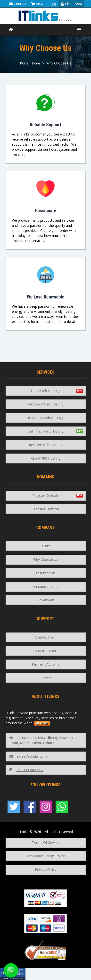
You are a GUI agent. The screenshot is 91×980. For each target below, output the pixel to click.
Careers (46, 678)
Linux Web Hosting (45, 391)
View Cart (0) (44, 4)
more (42, 723)
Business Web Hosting (45, 418)
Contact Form (46, 637)
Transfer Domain (45, 509)
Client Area (71, 4)
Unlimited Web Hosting (46, 431)
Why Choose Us (59, 63)
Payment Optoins (45, 664)
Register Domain (45, 495)
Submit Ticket (46, 651)
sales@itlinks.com (28, 756)
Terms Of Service (46, 842)
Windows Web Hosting (46, 404)
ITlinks (45, 546)
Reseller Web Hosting (46, 445)
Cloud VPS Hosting (46, 458)
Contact (18, 4)
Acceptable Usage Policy (46, 856)
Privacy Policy (46, 870)
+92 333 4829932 (26, 770)
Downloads (46, 600)
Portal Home (30, 63)
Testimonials (45, 573)
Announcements (46, 586)
